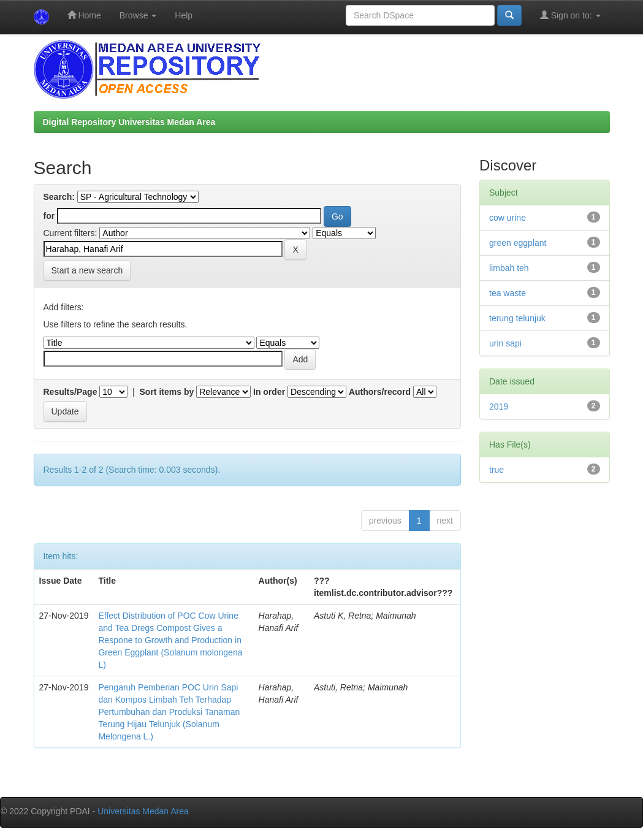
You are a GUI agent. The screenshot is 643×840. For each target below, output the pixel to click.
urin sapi (505, 343)
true (497, 470)
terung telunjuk (517, 318)
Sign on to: (570, 15)
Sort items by (167, 392)
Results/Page (70, 392)
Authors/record (380, 392)
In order (269, 392)
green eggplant (518, 243)
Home (84, 15)
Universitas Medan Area (143, 811)
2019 (499, 407)
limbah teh (509, 268)
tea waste (508, 293)
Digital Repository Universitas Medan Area (129, 122)
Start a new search (87, 270)
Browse (138, 15)
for (49, 216)
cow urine (508, 218)
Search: (59, 197)
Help (184, 15)
